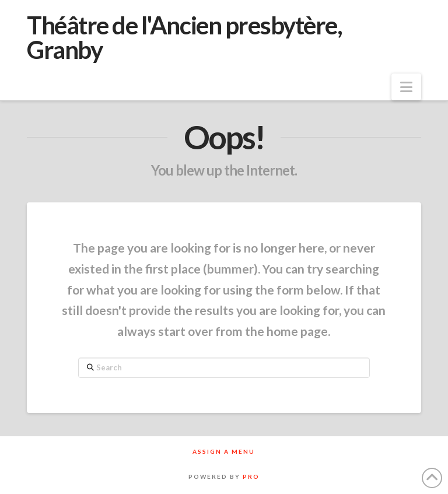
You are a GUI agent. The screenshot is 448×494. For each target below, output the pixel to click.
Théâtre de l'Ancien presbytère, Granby (184, 37)
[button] (406, 87)
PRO (251, 477)
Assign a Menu (224, 451)
